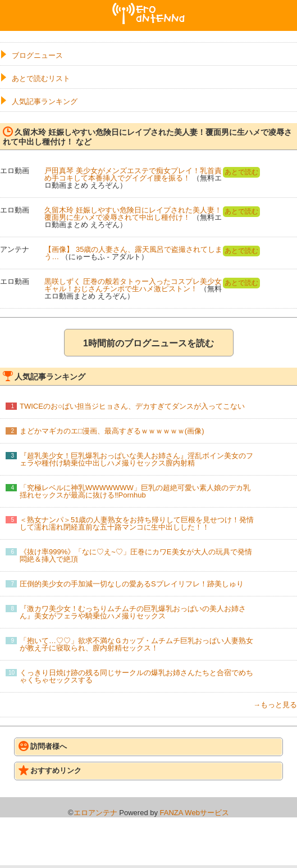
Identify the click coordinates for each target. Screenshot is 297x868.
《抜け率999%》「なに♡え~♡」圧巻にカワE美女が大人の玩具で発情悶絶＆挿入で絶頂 (136, 555)
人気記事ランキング (45, 101)
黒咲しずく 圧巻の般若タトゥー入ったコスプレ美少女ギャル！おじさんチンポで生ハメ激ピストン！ (133, 285)
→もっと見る (275, 705)
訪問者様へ (43, 746)
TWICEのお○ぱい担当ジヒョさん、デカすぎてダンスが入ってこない (132, 406)
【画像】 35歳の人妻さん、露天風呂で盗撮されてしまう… (133, 253)
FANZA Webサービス (195, 813)
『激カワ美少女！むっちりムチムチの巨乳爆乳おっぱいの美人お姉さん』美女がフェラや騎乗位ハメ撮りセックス (133, 612)
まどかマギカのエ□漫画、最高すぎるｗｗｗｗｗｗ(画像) (112, 431)
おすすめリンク (50, 770)
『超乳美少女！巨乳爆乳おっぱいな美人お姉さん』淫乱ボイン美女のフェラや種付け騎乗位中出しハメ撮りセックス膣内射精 (136, 459)
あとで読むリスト (41, 78)
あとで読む (241, 172)
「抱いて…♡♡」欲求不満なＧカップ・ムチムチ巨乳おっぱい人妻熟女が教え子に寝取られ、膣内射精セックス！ (136, 644)
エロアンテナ (149, 7)
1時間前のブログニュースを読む (148, 343)
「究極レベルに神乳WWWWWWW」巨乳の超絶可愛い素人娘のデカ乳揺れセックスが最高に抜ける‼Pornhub (135, 491)
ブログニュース (37, 55)
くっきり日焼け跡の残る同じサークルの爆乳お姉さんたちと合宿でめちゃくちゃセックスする (136, 676)
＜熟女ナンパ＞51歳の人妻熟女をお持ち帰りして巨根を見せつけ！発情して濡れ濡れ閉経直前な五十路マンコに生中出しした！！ (137, 523)
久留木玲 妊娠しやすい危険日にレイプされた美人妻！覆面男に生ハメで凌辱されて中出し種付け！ (133, 214)
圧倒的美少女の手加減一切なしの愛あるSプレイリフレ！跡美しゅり (132, 584)
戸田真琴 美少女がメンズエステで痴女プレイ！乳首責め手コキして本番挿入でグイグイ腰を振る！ (133, 174)
